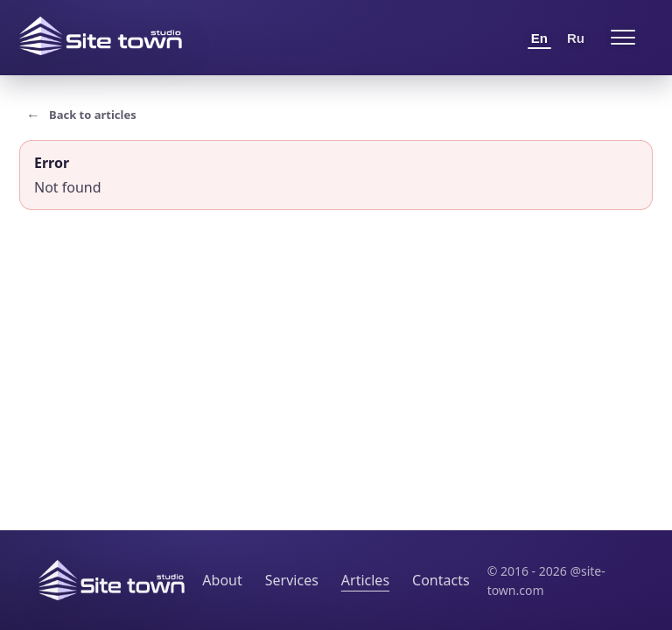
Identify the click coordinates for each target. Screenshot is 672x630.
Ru (576, 38)
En (539, 38)
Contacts (441, 580)
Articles (365, 580)
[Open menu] (623, 38)
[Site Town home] (101, 36)
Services (292, 580)
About (222, 580)
